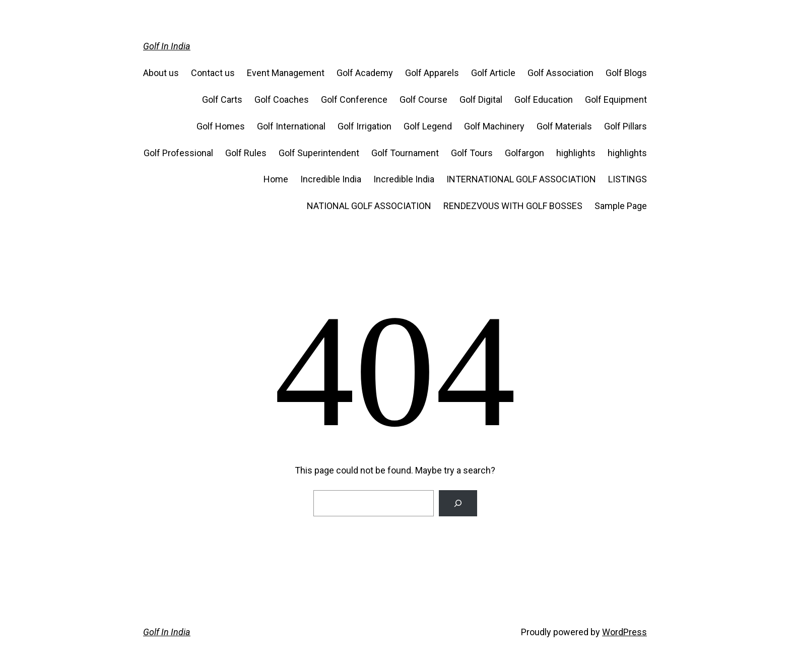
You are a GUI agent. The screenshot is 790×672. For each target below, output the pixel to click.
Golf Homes (221, 126)
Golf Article (493, 73)
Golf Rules (246, 153)
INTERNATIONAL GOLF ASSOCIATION (521, 179)
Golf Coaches (282, 99)
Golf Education (544, 99)
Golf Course (423, 99)
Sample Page (621, 206)
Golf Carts (222, 99)
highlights (576, 153)
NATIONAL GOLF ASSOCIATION (369, 206)
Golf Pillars (626, 126)
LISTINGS (628, 179)
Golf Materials (564, 126)
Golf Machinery (494, 126)
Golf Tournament (405, 153)
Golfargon (524, 153)
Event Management (286, 73)
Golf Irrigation (365, 126)
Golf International (291, 126)
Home (276, 179)
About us (161, 73)
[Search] (458, 503)
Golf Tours (472, 153)
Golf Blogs (626, 73)
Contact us (213, 73)
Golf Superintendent (319, 153)
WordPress (624, 632)
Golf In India (167, 46)
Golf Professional (178, 153)
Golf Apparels (432, 73)
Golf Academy (365, 73)
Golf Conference (354, 99)
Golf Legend (428, 126)
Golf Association (561, 73)
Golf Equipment (616, 99)
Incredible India (331, 179)
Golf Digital (481, 99)
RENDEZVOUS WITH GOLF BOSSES (513, 206)
